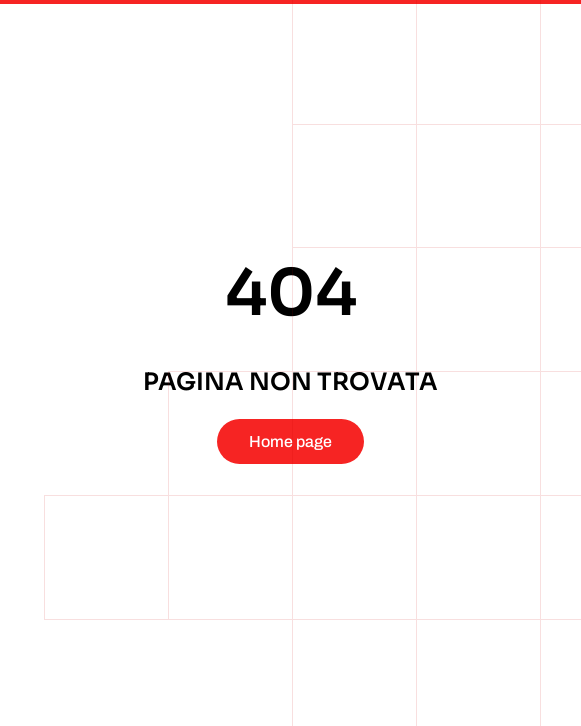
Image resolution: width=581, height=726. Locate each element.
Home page (290, 441)
